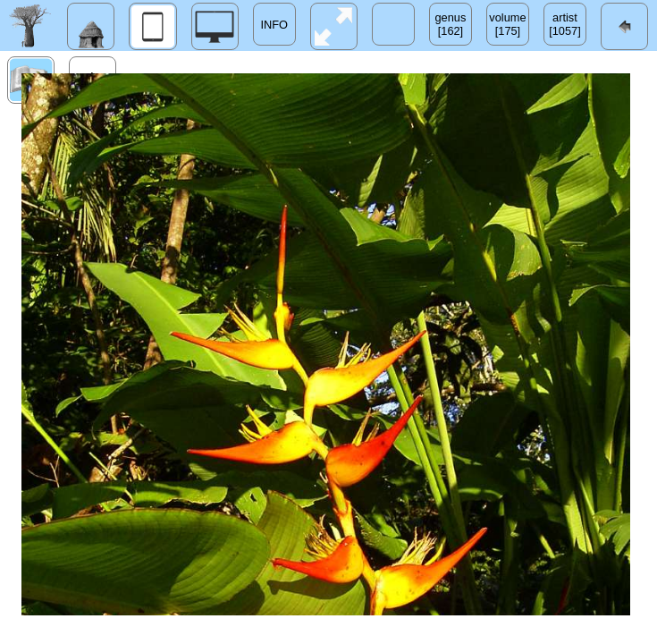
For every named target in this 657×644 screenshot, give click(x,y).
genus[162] (451, 24)
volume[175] (507, 24)
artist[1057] (565, 24)
